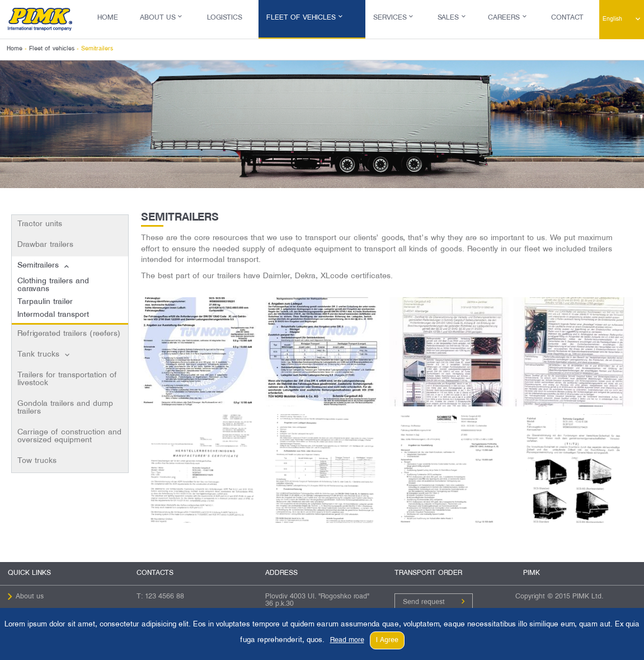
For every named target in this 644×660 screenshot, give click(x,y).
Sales (448, 18)
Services (390, 18)
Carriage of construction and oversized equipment (69, 436)
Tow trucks (37, 461)
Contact (567, 18)
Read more (347, 640)
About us (158, 18)
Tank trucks (38, 355)
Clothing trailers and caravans (53, 285)
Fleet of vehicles (301, 18)
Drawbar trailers (45, 245)
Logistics (225, 18)
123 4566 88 (164, 597)
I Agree (387, 640)
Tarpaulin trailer (45, 302)
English (612, 19)
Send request (424, 602)
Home (108, 18)
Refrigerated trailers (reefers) (69, 334)
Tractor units (40, 224)
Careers (504, 18)
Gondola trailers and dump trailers (65, 408)
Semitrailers (38, 266)
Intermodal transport (53, 315)
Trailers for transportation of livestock (67, 379)
